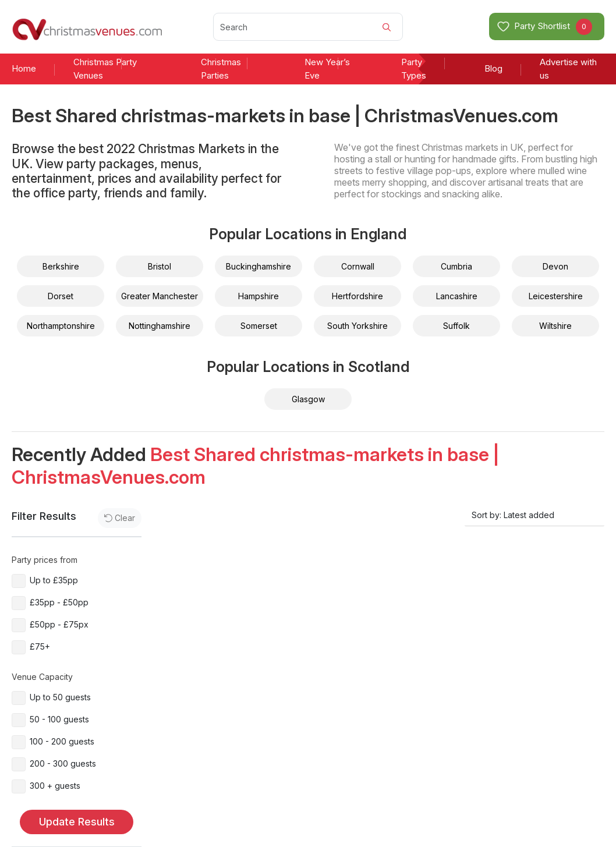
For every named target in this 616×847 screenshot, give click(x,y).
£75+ (40, 646)
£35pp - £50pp (59, 602)
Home (24, 68)
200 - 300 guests (63, 763)
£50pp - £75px (59, 624)
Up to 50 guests (60, 697)
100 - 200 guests (62, 741)
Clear (120, 518)
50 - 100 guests (59, 719)
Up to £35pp (54, 580)
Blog (493, 68)
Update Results (77, 822)
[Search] (308, 27)
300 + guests (55, 786)
